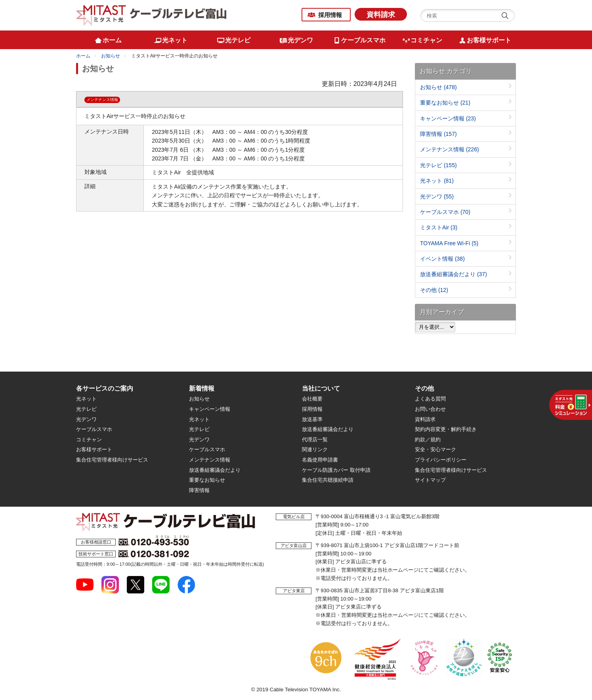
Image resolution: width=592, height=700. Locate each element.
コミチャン (89, 440)
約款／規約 (428, 440)
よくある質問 (430, 399)
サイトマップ (430, 480)
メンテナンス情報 (450, 149)
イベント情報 (442, 259)
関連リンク (315, 449)
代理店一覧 (315, 440)
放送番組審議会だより (454, 274)
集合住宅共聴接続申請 (328, 480)
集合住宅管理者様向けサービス (112, 460)
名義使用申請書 (320, 460)
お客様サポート (94, 449)
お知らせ (111, 56)
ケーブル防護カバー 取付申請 (336, 470)
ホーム (83, 56)
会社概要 (312, 399)
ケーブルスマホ (445, 212)
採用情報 (330, 15)
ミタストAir (439, 227)
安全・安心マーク (435, 449)
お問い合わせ (430, 409)
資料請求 (381, 15)
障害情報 (438, 134)
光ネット (437, 181)
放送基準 (312, 419)
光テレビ (438, 165)
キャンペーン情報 (448, 118)
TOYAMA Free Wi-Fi (449, 243)
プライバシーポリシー (441, 460)
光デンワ (437, 196)
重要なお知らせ (445, 103)
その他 (434, 290)
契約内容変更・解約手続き (446, 429)
